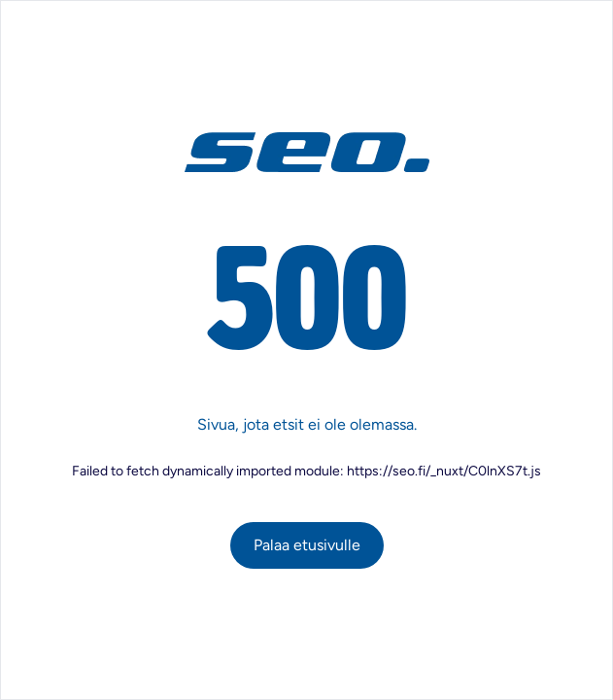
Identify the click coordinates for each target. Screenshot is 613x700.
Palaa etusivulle (307, 545)
